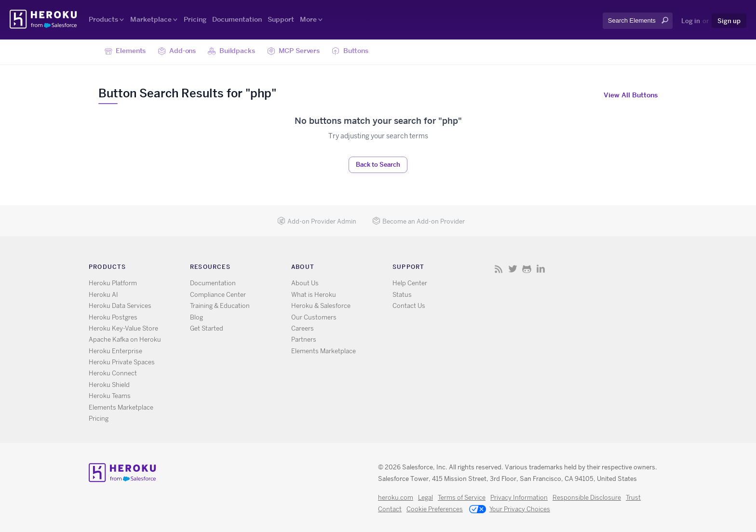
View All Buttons (631, 95)
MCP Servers (293, 51)
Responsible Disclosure (587, 498)
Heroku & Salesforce (321, 306)
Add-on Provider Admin (317, 221)
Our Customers (314, 317)
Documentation (237, 19)
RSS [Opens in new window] (499, 269)
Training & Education (220, 306)
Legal (425, 498)
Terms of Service (462, 498)
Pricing (195, 19)
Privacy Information (519, 498)
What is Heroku (314, 295)
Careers (303, 328)
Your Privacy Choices (510, 510)
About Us (305, 283)
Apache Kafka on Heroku (125, 339)
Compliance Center (218, 295)
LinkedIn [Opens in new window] (541, 269)
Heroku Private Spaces (122, 362)
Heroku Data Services (120, 306)
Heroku (44, 19)
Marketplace (151, 19)
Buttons (350, 51)
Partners (304, 339)
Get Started (207, 328)
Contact (390, 509)
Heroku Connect (113, 373)
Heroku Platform (113, 283)
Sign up (729, 21)
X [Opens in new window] (513, 269)
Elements (125, 51)
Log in (691, 21)
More (308, 19)
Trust (633, 498)
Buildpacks (231, 51)
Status (402, 295)
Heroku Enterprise (115, 351)
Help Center (410, 283)
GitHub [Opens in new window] (527, 269)
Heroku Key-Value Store (123, 328)
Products (103, 19)
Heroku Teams (110, 396)
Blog (196, 317)
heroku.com (396, 498)
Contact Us (409, 306)
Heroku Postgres (113, 317)
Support (281, 19)
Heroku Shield (109, 385)
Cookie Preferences (435, 509)
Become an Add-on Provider (418, 221)
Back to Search (378, 164)
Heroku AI (103, 295)
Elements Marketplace (121, 407)
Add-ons (177, 51)
